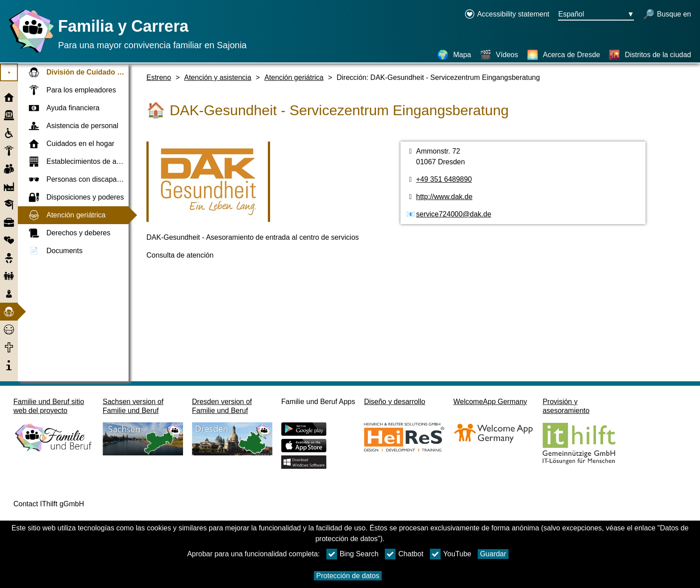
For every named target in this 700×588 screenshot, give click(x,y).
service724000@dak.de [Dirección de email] (454, 214)
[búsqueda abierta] (667, 15)
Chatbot (404, 554)
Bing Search (352, 554)
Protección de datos (348, 576)
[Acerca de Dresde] (563, 55)
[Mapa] (454, 55)
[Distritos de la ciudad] (650, 55)
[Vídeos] (499, 55)
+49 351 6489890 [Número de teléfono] (444, 179)
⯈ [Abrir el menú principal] (9, 73)
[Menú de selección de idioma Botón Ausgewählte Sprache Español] (596, 15)
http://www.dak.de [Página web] (444, 197)
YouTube (451, 554)
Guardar (493, 554)
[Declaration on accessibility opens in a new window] (507, 15)
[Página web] (29, 52)
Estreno (159, 77)
